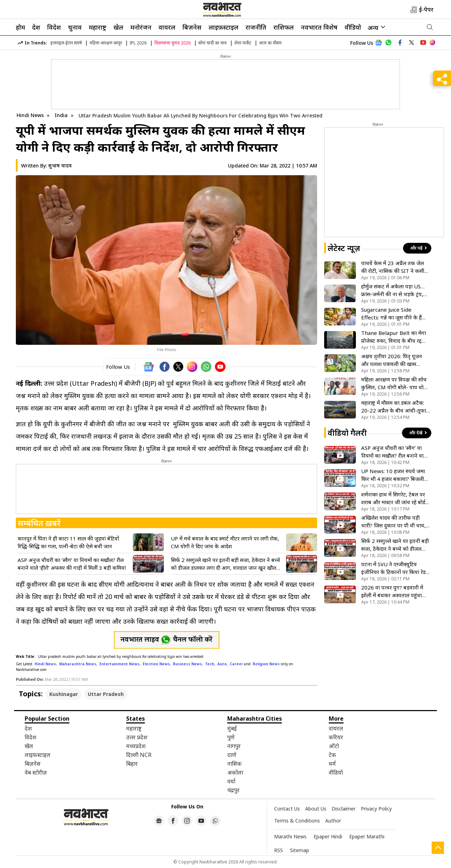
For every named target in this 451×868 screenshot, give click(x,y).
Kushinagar (64, 694)
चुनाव (75, 27)
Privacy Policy (376, 809)
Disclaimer (344, 809)
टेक (332, 755)
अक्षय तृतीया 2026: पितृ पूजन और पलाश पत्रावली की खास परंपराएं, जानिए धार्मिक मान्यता (392, 360)
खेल (118, 27)
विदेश (54, 27)
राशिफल (284, 27)
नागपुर (234, 746)
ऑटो (334, 746)
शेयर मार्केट (243, 43)
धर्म (332, 764)
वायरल (167, 27)
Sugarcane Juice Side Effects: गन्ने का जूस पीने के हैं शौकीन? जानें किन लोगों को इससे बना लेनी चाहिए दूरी (394, 314)
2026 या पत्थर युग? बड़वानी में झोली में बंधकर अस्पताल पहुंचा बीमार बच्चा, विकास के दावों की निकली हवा (392, 591)
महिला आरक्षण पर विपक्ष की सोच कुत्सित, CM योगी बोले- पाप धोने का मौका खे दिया (394, 383)
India (62, 115)
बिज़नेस (192, 27)
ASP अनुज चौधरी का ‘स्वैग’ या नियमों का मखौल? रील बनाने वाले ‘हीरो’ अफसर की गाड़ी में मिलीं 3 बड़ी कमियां (72, 564)
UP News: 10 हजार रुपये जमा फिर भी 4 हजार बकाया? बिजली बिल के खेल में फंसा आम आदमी (393, 475)
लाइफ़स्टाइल (224, 27)
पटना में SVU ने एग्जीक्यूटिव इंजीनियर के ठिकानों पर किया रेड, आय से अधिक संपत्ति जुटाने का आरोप (394, 568)
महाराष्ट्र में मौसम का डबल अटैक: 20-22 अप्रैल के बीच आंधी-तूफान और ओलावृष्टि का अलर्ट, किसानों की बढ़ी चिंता (395, 407)
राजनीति (256, 27)
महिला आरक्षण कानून (106, 43)
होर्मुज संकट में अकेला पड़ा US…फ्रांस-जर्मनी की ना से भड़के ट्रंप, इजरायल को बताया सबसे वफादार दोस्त (394, 290)
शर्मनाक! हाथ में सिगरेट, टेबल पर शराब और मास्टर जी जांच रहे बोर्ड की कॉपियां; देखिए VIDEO (393, 498)
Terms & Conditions (297, 821)
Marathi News (290, 836)
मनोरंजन (141, 27)
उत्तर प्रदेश (137, 737)
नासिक (234, 764)
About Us (316, 809)
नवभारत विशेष (319, 27)
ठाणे (232, 755)
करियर (336, 737)
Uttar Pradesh (106, 694)
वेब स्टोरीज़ (36, 772)
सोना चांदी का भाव (212, 43)
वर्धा (231, 781)
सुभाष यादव (60, 166)
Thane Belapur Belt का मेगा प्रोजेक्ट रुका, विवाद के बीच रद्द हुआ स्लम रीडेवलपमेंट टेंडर (394, 337)
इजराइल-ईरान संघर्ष (66, 43)
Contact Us (287, 809)
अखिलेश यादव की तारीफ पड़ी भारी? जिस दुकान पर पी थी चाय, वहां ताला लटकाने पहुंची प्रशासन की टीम (393, 522)
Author (333, 821)
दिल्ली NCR (139, 755)
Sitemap (299, 850)
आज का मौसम (270, 43)
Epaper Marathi (367, 836)
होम (20, 27)
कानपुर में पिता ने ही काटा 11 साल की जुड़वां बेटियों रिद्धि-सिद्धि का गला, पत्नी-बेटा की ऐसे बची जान (68, 542)
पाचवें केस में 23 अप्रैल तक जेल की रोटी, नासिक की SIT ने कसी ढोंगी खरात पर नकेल (393, 267)
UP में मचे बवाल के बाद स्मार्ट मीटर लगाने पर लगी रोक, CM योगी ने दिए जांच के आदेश (225, 542)
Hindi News (30, 115)
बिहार (132, 764)
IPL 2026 (138, 43)
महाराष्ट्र (98, 27)
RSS (279, 850)
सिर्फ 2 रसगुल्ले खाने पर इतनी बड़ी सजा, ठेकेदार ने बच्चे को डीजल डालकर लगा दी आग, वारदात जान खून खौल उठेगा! (225, 564)
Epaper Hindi (328, 836)
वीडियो (353, 27)
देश (36, 27)
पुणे (231, 737)
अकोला (235, 772)
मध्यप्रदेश (136, 746)
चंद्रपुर (233, 790)
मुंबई (232, 728)
